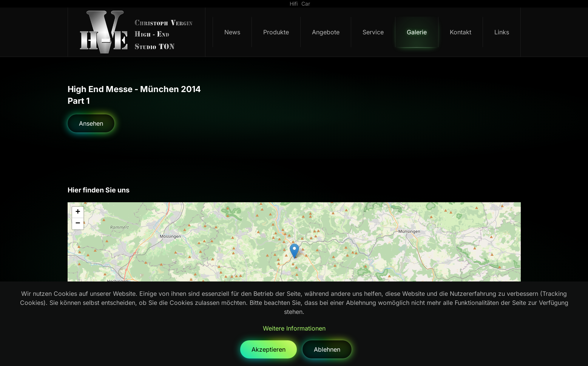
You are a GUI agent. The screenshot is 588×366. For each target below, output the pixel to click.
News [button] (232, 32)
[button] (294, 251)
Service (373, 32)
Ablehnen (327, 349)
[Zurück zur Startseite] (137, 32)
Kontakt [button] (461, 32)
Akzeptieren (269, 349)
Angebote (326, 32)
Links (502, 32)
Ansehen (91, 123)
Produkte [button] (276, 32)
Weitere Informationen (294, 328)
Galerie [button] (417, 32)
